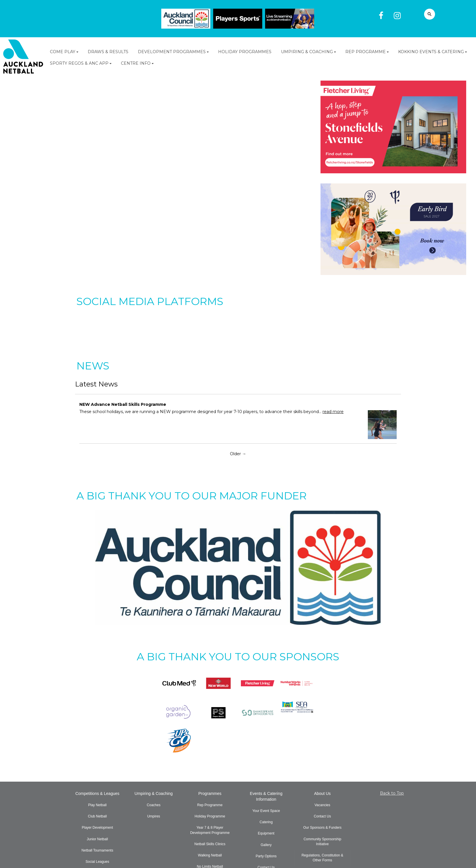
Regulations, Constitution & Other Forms (322, 858)
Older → (238, 454)
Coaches (154, 805)
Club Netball (97, 816)
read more (333, 412)
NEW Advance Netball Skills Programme (123, 404)
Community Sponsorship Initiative (322, 842)
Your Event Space (266, 811)
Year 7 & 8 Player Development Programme (210, 830)
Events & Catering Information (266, 796)
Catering (266, 822)
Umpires (154, 816)
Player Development (97, 828)
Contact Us (322, 816)
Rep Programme (210, 805)
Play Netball (97, 805)
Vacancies (322, 805)
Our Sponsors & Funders (322, 828)
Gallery (266, 845)
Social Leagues (97, 862)
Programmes (210, 793)
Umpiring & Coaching (153, 793)
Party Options (266, 856)
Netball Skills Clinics (210, 844)
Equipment (266, 833)
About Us (323, 793)
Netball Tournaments (98, 850)
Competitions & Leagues (97, 793)
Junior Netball (97, 839)
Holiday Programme (210, 816)
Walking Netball (210, 855)
